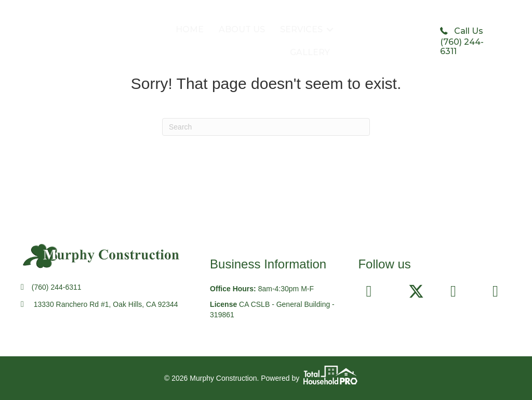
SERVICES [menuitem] (301, 29)
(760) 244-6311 (57, 287)
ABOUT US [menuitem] (242, 29)
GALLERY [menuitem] (310, 52)
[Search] (266, 127)
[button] (330, 30)
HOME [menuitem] (190, 29)
